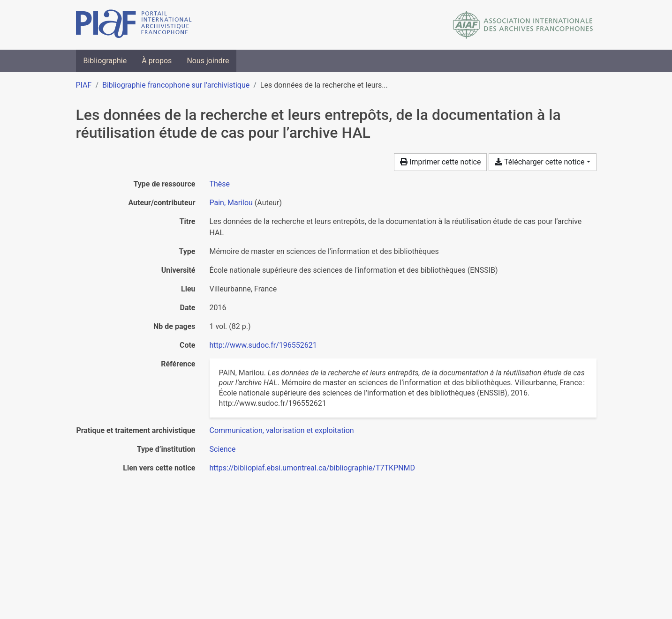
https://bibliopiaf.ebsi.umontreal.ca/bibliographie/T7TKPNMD (313, 468)
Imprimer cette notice (440, 162)
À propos (157, 61)
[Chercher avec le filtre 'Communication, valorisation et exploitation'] (282, 430)
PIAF (84, 85)
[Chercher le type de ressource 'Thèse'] (220, 184)
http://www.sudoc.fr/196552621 (263, 345)
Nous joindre (208, 61)
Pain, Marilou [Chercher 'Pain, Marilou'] (231, 203)
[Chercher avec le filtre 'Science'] (223, 449)
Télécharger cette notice (540, 162)
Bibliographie (105, 61)
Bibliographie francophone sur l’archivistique (176, 85)
